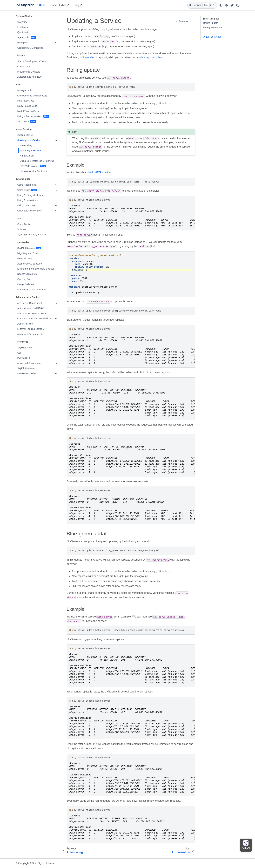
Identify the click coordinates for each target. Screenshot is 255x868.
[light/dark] (221, 5)
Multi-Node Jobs (26, 101)
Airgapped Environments (30, 334)
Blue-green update (213, 27)
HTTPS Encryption (30, 166)
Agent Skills (23, 37)
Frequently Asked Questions (32, 290)
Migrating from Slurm (28, 253)
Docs (42, 5)
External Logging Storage (30, 329)
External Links (25, 258)
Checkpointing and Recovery (32, 96)
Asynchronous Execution (30, 264)
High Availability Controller (33, 171)
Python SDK (24, 358)
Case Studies (58, 5)
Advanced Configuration (30, 363)
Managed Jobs (25, 90)
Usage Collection (26, 284)
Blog (76, 5)
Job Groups (23, 122)
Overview (22, 22)
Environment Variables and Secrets (36, 269)
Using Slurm (24, 190)
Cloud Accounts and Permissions (34, 319)
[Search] (202, 5)
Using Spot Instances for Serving (37, 161)
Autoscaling (26, 145)
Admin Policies (25, 324)
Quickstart (23, 32)
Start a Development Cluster (32, 61)
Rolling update (211, 23)
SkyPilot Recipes (26, 248)
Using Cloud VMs (26, 205)
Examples (22, 43)
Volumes (22, 229)
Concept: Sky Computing (30, 48)
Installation (23, 27)
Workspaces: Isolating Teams (32, 313)
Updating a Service (30, 150)
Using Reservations (27, 200)
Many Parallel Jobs (27, 106)
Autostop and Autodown (30, 77)
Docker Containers (27, 274)
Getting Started (25, 135)
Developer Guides (27, 373)
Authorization (27, 156)
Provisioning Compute (29, 72)
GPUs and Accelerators (29, 211)
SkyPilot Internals (26, 368)
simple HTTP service (99, 173)
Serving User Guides (29, 140)
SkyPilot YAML (25, 348)
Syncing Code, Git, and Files (32, 235)
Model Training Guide (28, 111)
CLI (19, 353)
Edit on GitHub (212, 37)
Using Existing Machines (30, 195)
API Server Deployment (29, 303)
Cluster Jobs (24, 67)
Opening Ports (25, 279)
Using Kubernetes (27, 185)
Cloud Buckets (25, 224)
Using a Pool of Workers (30, 116)
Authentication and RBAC (30, 308)
